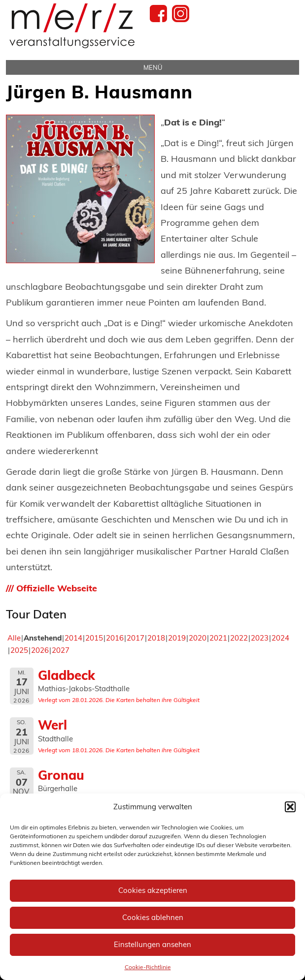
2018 (156, 638)
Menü (153, 67)
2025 (19, 650)
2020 (198, 638)
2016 (115, 638)
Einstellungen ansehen (152, 944)
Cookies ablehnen (153, 917)
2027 (61, 650)
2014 (73, 638)
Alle (14, 638)
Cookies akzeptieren (153, 890)
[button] (290, 807)
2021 (218, 638)
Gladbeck (67, 675)
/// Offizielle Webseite (51, 588)
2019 (177, 638)
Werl (52, 725)
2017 (136, 638)
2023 (260, 638)
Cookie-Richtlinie (148, 967)
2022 (239, 638)
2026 (40, 650)
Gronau (61, 775)
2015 (94, 638)
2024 (280, 638)
